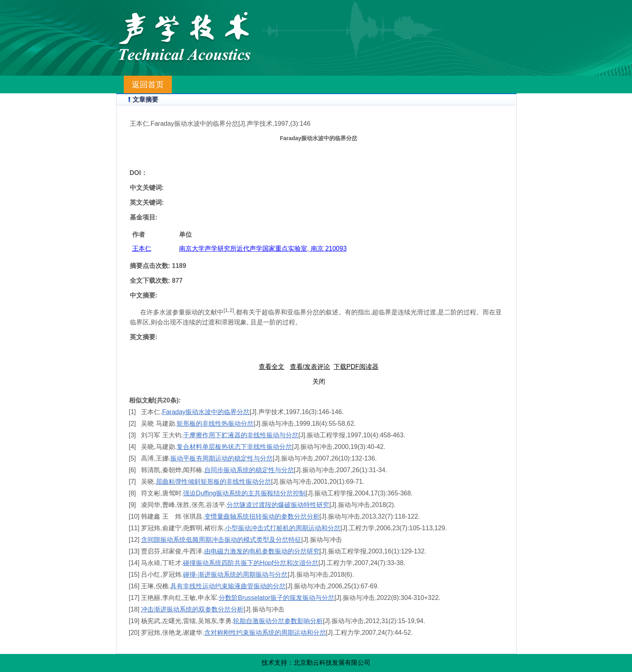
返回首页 (148, 85)
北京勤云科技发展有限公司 (332, 663)
